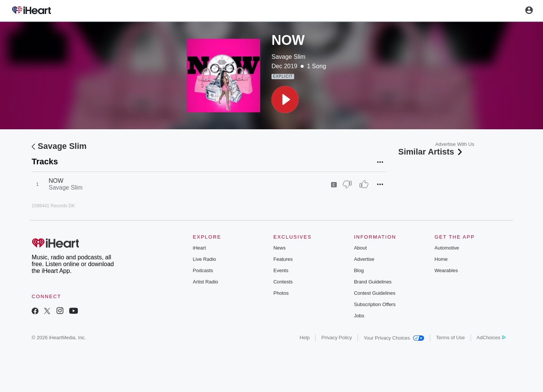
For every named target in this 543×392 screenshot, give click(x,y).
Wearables (446, 270)
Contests (283, 282)
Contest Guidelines (375, 293)
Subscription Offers (375, 304)
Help (305, 338)
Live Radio (204, 259)
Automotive (447, 248)
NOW (56, 181)
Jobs (359, 316)
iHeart (199, 248)
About (360, 248)
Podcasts (203, 270)
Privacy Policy (337, 338)
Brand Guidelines (373, 282)
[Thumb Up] (364, 184)
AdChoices (491, 338)
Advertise (364, 259)
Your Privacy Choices (394, 338)
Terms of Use (450, 338)
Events (281, 270)
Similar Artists (431, 152)
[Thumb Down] (347, 184)
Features (283, 259)
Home (441, 259)
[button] (285, 100)
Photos (281, 293)
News (280, 248)
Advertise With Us (455, 144)
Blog (359, 270)
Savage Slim (288, 57)
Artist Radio (205, 282)
